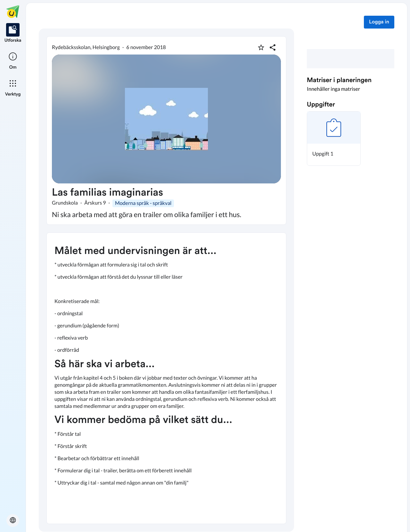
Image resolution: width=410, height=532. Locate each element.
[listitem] (13, 33)
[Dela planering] (273, 47)
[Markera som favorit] (261, 47)
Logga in (379, 22)
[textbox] (166, 378)
